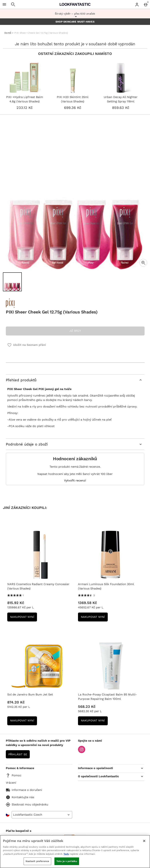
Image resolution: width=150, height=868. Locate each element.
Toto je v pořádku (67, 861)
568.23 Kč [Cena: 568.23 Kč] (87, 707)
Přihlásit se (18, 754)
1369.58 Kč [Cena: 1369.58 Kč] (88, 603)
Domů (8, 33)
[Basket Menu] (146, 4)
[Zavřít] (144, 841)
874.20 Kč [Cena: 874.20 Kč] (16, 702)
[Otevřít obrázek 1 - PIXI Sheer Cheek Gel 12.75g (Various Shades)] (12, 282)
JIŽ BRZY (75, 331)
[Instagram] (82, 752)
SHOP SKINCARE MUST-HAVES (75, 22)
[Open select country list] (42, 815)
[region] (75, 852)
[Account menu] (137, 4)
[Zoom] (143, 263)
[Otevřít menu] (4, 4)
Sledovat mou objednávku (27, 805)
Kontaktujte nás (20, 797)
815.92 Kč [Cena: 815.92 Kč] (16, 603)
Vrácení (11, 783)
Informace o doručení (24, 790)
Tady (66, 854)
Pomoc (14, 775)
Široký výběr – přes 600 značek (75, 14)
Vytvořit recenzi (75, 481)
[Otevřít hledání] (13, 4)
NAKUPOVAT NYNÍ (24, 618)
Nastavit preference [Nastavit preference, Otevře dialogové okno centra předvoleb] (37, 861)
